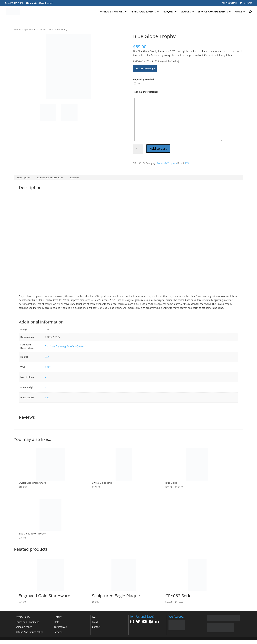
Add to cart (158, 148)
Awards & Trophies (38, 30)
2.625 (48, 367)
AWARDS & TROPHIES (111, 12)
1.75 (47, 397)
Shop (24, 30)
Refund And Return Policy (29, 632)
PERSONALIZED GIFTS (143, 12)
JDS (187, 163)
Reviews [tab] (75, 177)
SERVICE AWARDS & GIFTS (213, 12)
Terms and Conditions (27, 622)
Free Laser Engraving (55, 346)
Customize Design (145, 68)
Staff (56, 622)
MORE (238, 12)
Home (17, 30)
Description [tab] (24, 177)
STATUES (186, 12)
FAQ (94, 617)
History (58, 617)
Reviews (58, 632)
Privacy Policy (23, 617)
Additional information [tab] (50, 177)
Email (95, 622)
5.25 (47, 357)
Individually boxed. (77, 346)
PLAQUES (168, 12)
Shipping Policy (24, 627)
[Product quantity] (138, 149)
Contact (96, 627)
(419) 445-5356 (15, 3)
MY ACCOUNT (229, 3)
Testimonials (60, 627)
